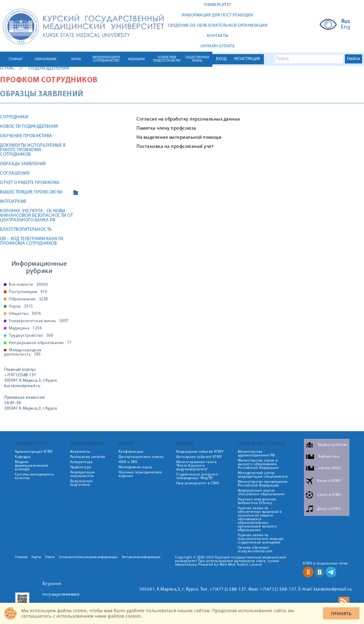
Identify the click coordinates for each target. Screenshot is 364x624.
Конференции (131, 452)
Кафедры (23, 457)
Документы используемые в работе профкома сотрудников (33, 150)
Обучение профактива (26, 136)
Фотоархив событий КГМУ (199, 457)
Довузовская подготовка (81, 483)
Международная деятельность (23, 353)
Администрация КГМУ (34, 452)
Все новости (28, 285)
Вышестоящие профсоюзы (31, 192)
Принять (341, 614)
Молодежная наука (135, 467)
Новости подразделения (29, 127)
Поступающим (28, 292)
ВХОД (221, 59)
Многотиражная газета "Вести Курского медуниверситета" (197, 466)
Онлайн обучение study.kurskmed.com (255, 550)
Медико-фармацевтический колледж (32, 466)
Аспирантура (81, 462)
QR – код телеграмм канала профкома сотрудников (32, 241)
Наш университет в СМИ (198, 483)
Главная (21, 557)
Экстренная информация (141, 557)
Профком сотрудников (49, 80)
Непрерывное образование (40, 343)
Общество (25, 314)
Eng (346, 27)
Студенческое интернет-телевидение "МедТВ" (198, 476)
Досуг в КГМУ (329, 509)
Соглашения (15, 174)
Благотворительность (26, 230)
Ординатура (81, 467)
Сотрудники (14, 117)
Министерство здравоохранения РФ (256, 454)
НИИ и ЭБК (128, 462)
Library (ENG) (330, 468)
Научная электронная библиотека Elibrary (257, 501)
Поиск (50, 557)
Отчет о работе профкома (30, 183)
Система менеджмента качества (35, 476)
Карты (36, 557)
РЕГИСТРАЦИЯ (247, 59)
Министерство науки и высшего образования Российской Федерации (258, 464)
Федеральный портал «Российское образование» (261, 493)
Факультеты (80, 452)
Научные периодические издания (140, 474)
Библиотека (329, 457)
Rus (346, 22)
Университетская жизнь (39, 321)
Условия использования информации (88, 557)
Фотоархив (13, 202)
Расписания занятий (88, 457)
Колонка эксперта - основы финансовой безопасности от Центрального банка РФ (36, 216)
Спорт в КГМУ (329, 495)
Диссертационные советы (141, 457)
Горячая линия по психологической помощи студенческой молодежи (261, 539)
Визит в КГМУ (329, 481)
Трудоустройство (31, 336)
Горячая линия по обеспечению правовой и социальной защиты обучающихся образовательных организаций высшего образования (260, 519)
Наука (21, 307)
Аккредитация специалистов (83, 474)
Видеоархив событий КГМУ (200, 452)
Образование (28, 299)
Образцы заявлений (23, 164)
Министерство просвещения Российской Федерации (263, 484)
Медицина (25, 329)
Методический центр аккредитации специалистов (263, 475)
